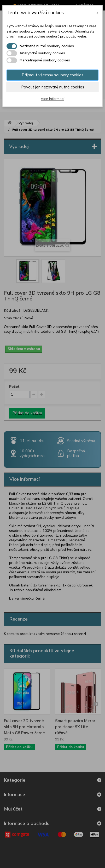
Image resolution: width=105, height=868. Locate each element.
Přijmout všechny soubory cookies (53, 75)
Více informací (52, 99)
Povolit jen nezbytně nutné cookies (53, 87)
